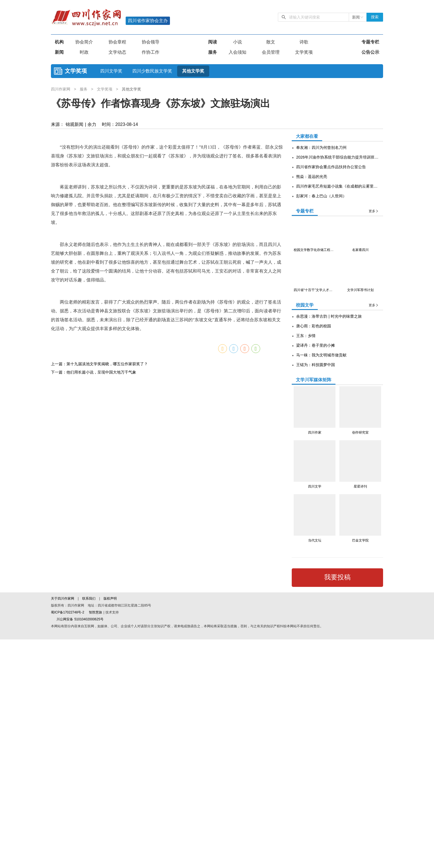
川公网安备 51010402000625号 (77, 848)
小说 (237, 42)
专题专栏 (370, 42)
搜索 (375, 17)
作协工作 (151, 52)
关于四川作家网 (63, 827)
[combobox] (358, 17)
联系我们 (89, 827)
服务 (213, 52)
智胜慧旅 (95, 841)
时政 (84, 52)
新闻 (59, 52)
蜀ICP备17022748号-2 (68, 841)
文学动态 (117, 52)
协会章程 (117, 42)
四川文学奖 (111, 71)
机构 (59, 42)
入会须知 (237, 52)
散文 (271, 42)
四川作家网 (61, 89)
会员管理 (271, 52)
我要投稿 (337, 577)
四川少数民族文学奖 (152, 71)
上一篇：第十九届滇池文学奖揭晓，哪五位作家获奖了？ (99, 803)
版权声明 (110, 827)
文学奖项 (304, 52)
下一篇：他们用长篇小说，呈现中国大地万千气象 (94, 811)
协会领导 (151, 42)
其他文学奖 (193, 71)
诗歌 (304, 42)
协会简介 (84, 42)
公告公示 (370, 52)
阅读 (213, 42)
